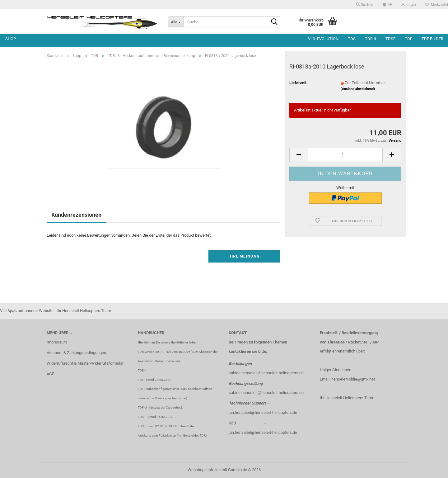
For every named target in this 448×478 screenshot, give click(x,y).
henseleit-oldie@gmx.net (353, 379)
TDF (408, 39)
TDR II (371, 39)
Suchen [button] (365, 5)
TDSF (390, 39)
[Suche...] (176, 22)
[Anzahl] (345, 155)
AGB (51, 374)
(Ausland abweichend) (358, 89)
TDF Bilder (432, 39)
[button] (387, 5)
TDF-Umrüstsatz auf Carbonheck (160, 407)
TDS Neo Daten (185, 426)
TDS (352, 39)
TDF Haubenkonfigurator (155, 389)
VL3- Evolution (323, 39)
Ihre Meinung (244, 256)
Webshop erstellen (204, 470)
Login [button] (409, 5)
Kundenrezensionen (76, 215)
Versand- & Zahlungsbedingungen (76, 353)
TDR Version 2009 (178, 352)
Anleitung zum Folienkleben (157, 435)
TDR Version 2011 (150, 352)
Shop (11, 39)
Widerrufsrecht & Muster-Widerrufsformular (85, 363)
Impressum (57, 342)
